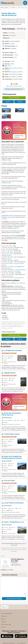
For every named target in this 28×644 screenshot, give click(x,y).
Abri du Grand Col (19, 278)
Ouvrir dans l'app (14, 98)
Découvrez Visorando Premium (14, 89)
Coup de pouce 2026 (7, 624)
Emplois (3, 619)
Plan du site (4, 616)
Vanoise (15, 68)
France (9, 66)
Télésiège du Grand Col (7, 217)
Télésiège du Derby (6, 183)
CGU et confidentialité (7, 613)
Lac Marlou (4, 219)
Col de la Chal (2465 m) (20, 270)
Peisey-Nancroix (15, 72)
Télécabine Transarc (6, 259)
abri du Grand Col (18, 239)
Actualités (4, 622)
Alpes (11, 68)
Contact (3, 627)
